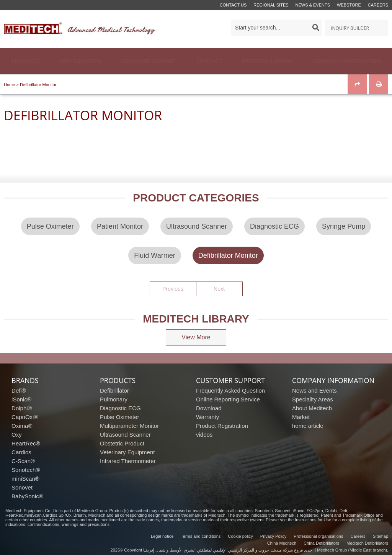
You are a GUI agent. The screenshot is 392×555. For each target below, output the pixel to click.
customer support (230, 380)
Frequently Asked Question (230, 390)
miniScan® (25, 479)
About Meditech (312, 408)
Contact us (233, 5)
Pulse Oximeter (120, 417)
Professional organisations (318, 536)
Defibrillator (114, 390)
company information (333, 380)
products (118, 380)
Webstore (349, 5)
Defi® (19, 390)
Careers (378, 5)
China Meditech (282, 543)
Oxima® (22, 426)
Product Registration (222, 426)
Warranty (207, 417)
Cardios (21, 452)
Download (209, 408)
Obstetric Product (122, 443)
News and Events (314, 390)
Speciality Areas (313, 399)
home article (308, 426)
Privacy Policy (273, 536)
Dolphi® (22, 408)
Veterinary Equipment (127, 452)
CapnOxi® (25, 417)
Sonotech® (26, 470)
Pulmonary (114, 399)
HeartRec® (26, 443)
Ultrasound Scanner (125, 435)
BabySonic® (27, 496)
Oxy (17, 435)
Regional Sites (271, 5)
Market (301, 417)
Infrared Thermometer (128, 461)
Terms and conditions (201, 536)
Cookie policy (240, 536)
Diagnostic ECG (120, 408)
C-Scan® (23, 461)
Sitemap (381, 536)
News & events (313, 5)
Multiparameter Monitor (129, 426)
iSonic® (21, 399)
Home (9, 85)
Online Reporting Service (228, 399)
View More (196, 337)
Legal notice (162, 536)
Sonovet (22, 487)
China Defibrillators (321, 543)
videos (204, 435)
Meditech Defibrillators (367, 543)
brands (25, 380)
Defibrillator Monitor (38, 85)
